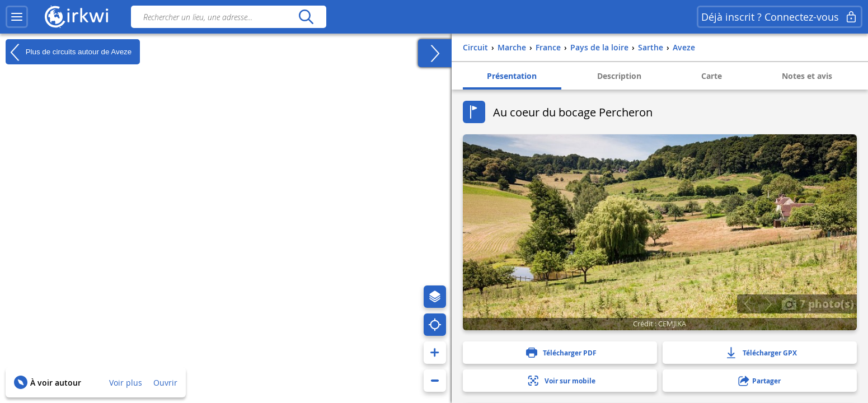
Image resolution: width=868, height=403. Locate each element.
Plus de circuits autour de (69, 52)
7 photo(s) (818, 303)
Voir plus (126, 383)
